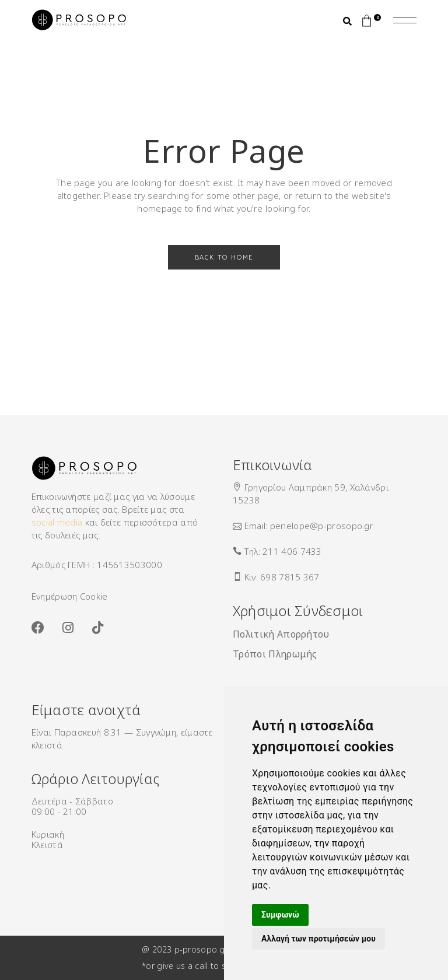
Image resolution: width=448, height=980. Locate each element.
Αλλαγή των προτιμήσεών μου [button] (318, 939)
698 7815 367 (290, 577)
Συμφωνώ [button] (280, 915)
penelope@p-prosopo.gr (322, 526)
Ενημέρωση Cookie (70, 596)
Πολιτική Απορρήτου (281, 634)
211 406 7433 (292, 551)
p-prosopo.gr (201, 949)
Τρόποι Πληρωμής (275, 654)
